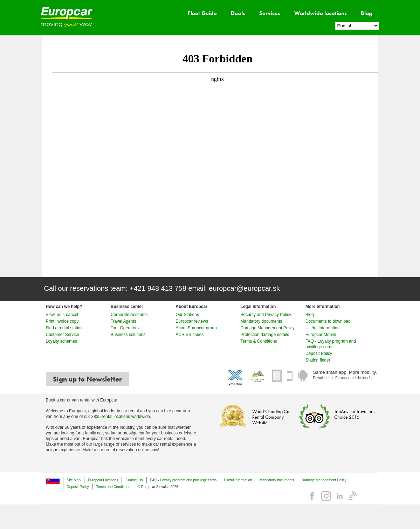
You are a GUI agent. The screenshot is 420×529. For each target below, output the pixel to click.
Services (270, 13)
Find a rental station (64, 328)
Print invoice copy (62, 321)
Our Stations (187, 315)
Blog (367, 13)
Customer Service (63, 335)
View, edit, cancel (62, 315)
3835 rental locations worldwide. (121, 417)
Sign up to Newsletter (87, 379)
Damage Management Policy (268, 328)
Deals (238, 13)
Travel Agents (123, 321)
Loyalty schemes (61, 341)
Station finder (318, 360)
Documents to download (328, 321)
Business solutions (128, 335)
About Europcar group (196, 328)
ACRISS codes (190, 335)
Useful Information (322, 328)
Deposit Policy (319, 353)
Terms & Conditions (259, 341)
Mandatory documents (261, 321)
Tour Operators (125, 328)
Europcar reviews (192, 321)
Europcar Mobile (321, 335)
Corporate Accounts (129, 315)
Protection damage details (265, 335)
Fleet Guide (202, 13)
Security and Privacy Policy (266, 315)
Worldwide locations (321, 13)
